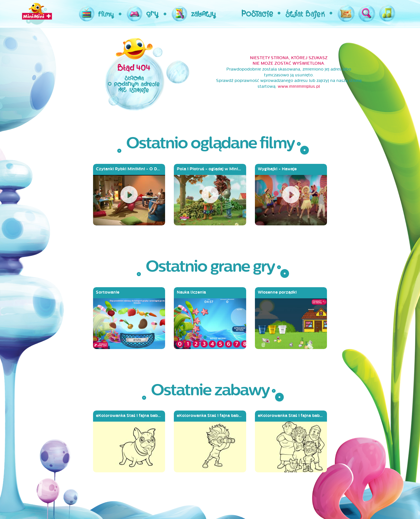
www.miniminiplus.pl (299, 86)
